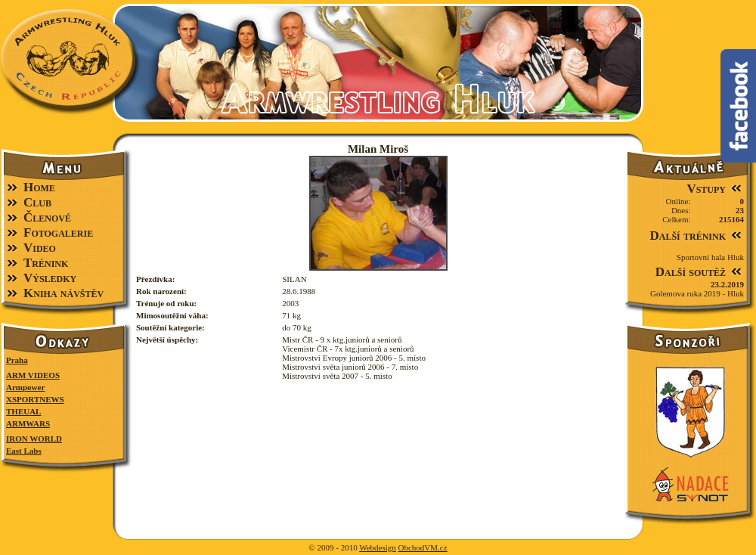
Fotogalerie (58, 233)
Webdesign (378, 547)
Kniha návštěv (64, 293)
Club (37, 202)
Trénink (46, 263)
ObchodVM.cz (423, 547)
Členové (47, 217)
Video (40, 248)
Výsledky (50, 278)
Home (39, 187)
